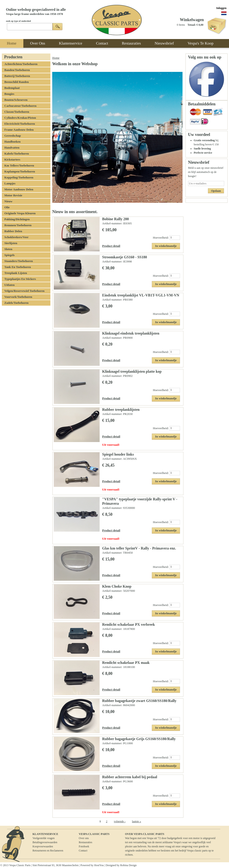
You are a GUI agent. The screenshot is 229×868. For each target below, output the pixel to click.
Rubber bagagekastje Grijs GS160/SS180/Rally (139, 739)
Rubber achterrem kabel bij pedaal (130, 777)
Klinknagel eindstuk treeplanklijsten (131, 333)
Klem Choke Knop (117, 586)
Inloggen (221, 8)
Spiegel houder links (118, 454)
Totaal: (192, 25)
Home (56, 58)
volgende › (120, 821)
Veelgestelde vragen (44, 838)
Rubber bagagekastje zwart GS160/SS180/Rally (139, 701)
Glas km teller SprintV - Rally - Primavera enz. (139, 548)
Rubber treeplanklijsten (121, 410)
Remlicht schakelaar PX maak (126, 663)
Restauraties (86, 842)
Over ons (84, 838)
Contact (83, 851)
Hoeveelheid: (161, 237)
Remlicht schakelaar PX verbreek (128, 624)
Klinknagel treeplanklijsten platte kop (132, 371)
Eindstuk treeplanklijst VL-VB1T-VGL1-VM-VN (141, 295)
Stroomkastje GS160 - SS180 (125, 257)
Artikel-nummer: (113, 223)
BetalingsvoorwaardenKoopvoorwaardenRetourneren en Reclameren (48, 846)
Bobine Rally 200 (115, 219)
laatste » (136, 821)
